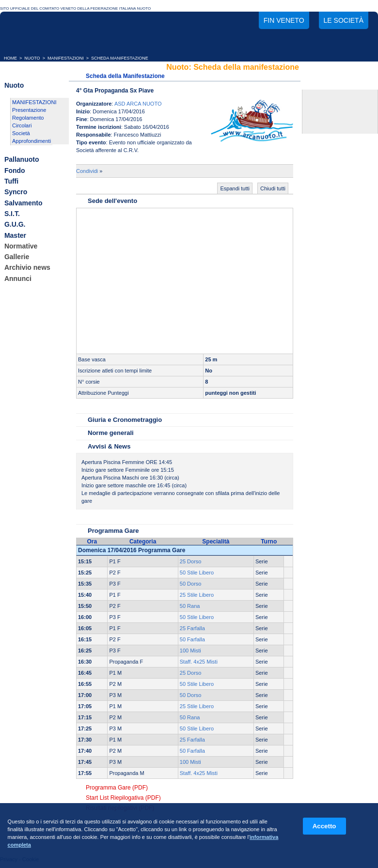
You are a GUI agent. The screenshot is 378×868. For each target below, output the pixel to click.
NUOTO (32, 58)
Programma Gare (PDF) (117, 788)
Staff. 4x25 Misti (199, 662)
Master (15, 235)
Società (21, 133)
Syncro (16, 192)
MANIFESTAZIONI (66, 58)
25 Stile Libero (197, 595)
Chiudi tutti (273, 188)
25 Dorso (191, 561)
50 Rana (190, 606)
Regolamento (28, 118)
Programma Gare (113, 531)
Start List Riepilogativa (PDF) (123, 798)
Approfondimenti (31, 141)
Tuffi (11, 181)
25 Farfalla (192, 628)
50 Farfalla (192, 639)
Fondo (15, 170)
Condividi (87, 171)
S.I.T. (12, 214)
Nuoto (14, 85)
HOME (10, 58)
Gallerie (17, 257)
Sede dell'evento (112, 201)
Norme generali (111, 433)
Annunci (18, 279)
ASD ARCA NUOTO (138, 104)
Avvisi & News (109, 446)
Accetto (324, 826)
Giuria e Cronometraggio (125, 420)
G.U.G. (15, 225)
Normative (21, 246)
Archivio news (27, 268)
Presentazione (29, 110)
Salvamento (24, 203)
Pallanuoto (22, 160)
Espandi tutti (235, 188)
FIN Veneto (284, 20)
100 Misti (190, 651)
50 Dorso (191, 584)
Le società (344, 20)
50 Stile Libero (197, 573)
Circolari (22, 125)
